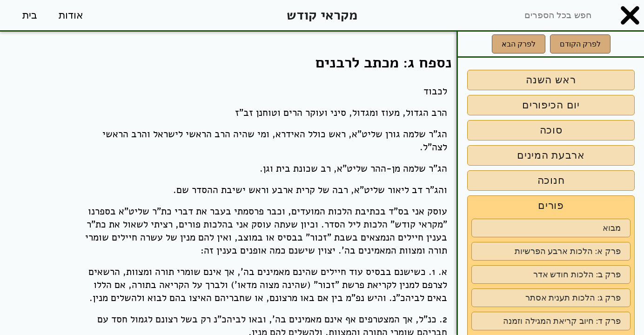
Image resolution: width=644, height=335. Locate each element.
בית (30, 15)
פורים (551, 205)
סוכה (551, 130)
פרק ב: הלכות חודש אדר (577, 275)
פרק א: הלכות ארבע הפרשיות (568, 251)
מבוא (612, 228)
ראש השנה (551, 80)
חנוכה (551, 180)
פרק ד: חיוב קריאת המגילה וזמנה (562, 321)
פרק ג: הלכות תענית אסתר (573, 298)
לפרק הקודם (580, 44)
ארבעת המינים (551, 155)
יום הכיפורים (551, 105)
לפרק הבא (519, 44)
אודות (71, 15)
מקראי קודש (322, 15)
